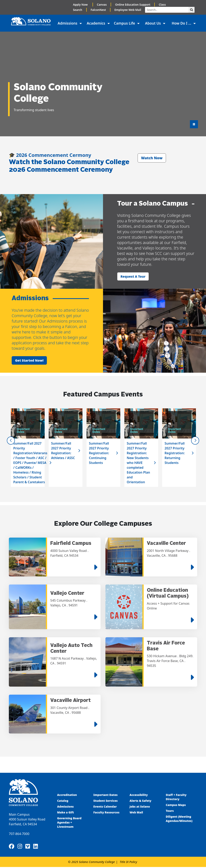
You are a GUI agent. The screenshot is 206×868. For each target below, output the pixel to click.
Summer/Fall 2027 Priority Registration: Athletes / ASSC (63, 451)
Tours (170, 811)
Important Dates (106, 795)
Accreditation (67, 795)
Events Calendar (105, 807)
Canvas (102, 5)
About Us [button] (153, 23)
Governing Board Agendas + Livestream (69, 823)
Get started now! (29, 360)
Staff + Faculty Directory (176, 798)
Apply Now (81, 5)
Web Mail (136, 813)
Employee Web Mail (128, 10)
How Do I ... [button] (182, 23)
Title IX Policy (128, 863)
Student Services (106, 801)
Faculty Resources (106, 813)
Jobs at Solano (140, 807)
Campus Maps (176, 805)
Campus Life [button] (125, 23)
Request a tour (133, 276)
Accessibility (139, 795)
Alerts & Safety (140, 801)
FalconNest (98, 10)
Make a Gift (65, 813)
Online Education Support (133, 5)
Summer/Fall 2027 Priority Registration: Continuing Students (99, 453)
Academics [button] (96, 23)
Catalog (63, 801)
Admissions (66, 807)
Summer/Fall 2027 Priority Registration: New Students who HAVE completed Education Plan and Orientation (138, 463)
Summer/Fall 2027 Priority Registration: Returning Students (175, 453)
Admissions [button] (68, 23)
